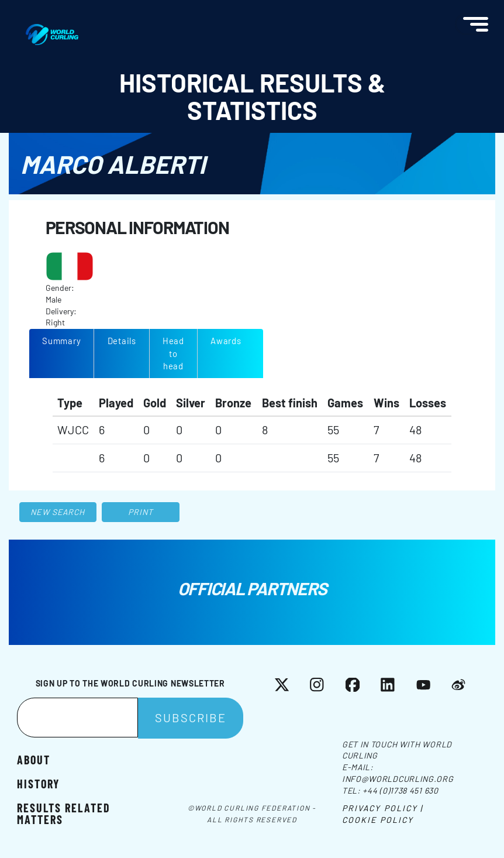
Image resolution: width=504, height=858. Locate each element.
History (38, 783)
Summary (61, 341)
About (34, 759)
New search (58, 512)
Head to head (173, 353)
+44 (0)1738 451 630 (400, 790)
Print (141, 512)
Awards (226, 341)
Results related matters (64, 813)
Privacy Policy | (383, 808)
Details (122, 341)
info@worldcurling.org (398, 779)
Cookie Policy (378, 820)
